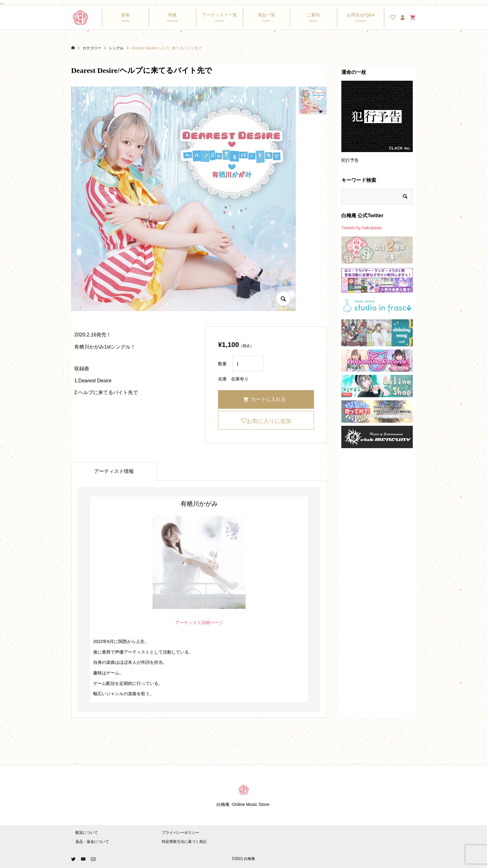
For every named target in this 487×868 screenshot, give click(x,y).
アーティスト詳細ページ (199, 623)
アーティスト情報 (114, 471)
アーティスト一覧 (220, 15)
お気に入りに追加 (269, 421)
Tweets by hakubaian (362, 228)
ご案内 (313, 15)
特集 (173, 15)
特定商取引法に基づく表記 (184, 842)
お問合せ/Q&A (360, 15)
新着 (125, 15)
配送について (87, 833)
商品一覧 (266, 15)
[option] (377, 125)
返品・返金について (92, 842)
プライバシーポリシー (180, 833)
